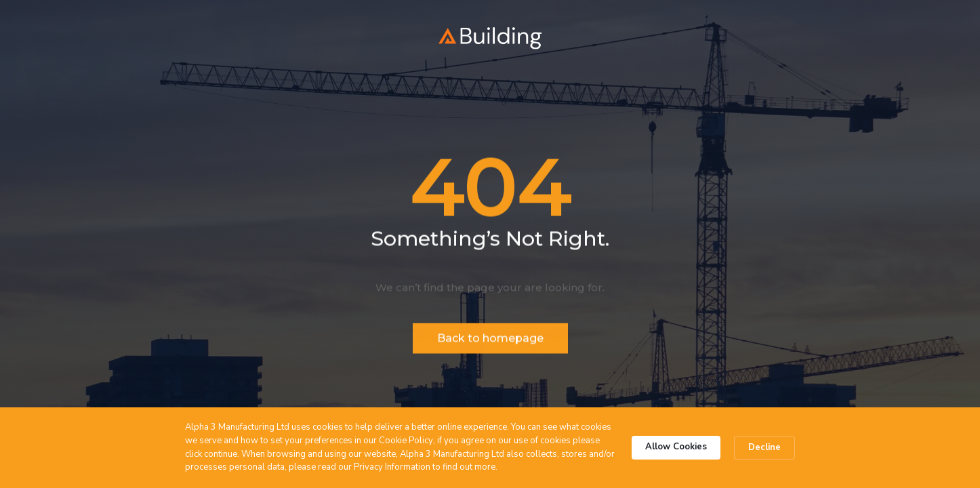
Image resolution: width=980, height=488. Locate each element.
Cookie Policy (406, 441)
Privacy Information (392, 467)
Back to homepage (490, 340)
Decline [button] (764, 447)
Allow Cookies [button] (676, 447)
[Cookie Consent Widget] (490, 448)
